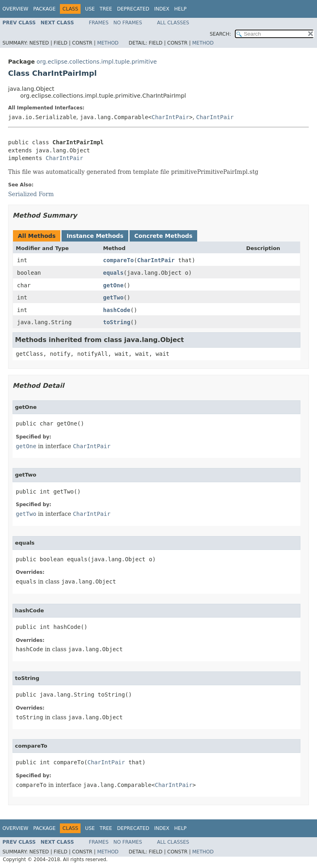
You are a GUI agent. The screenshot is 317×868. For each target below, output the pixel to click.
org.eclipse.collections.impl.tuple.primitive (97, 62)
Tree (106, 9)
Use (90, 9)
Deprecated (133, 9)
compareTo (119, 260)
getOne (114, 285)
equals (114, 273)
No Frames (128, 23)
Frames (99, 23)
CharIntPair (171, 117)
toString (117, 322)
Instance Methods (95, 236)
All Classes (173, 23)
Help (180, 9)
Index (162, 9)
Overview (15, 9)
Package (44, 9)
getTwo (114, 297)
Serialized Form (31, 194)
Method (108, 43)
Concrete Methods (164, 236)
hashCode (117, 310)
